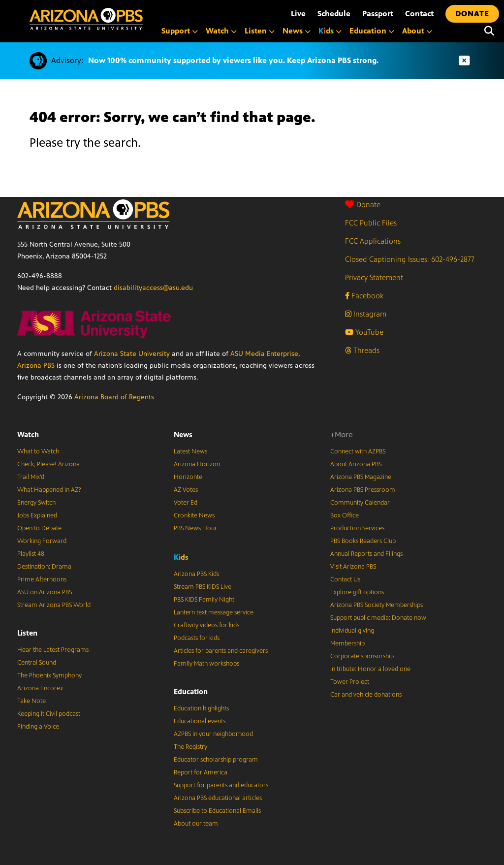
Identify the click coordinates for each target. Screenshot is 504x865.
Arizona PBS (36, 366)
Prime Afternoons (42, 579)
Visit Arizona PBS (353, 567)
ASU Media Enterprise (264, 354)
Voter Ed (186, 503)
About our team (196, 824)
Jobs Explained (37, 515)
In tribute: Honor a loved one (370, 669)
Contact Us (345, 579)
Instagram (366, 314)
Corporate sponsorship (362, 656)
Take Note (31, 701)
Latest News (190, 451)
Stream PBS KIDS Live (203, 587)
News (183, 434)
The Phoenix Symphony (49, 675)
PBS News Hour (195, 528)
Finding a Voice (38, 727)
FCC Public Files (371, 223)
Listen (27, 633)
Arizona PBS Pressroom (363, 490)
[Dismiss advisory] (464, 61)
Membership (347, 643)
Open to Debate (39, 528)
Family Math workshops (206, 664)
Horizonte (188, 477)
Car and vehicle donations (366, 695)
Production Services (357, 528)
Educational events (200, 721)
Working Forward (42, 541)
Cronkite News (194, 515)
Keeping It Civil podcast (49, 714)
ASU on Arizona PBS (45, 592)
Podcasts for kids (197, 638)
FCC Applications (373, 241)
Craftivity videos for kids (206, 625)
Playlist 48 (31, 554)
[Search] (489, 31)
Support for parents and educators (221, 785)
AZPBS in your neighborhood (213, 734)
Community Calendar (360, 503)
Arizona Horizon (197, 464)
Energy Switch (36, 503)
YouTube (364, 332)
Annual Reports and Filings (366, 554)
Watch (28, 434)
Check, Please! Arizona (48, 464)
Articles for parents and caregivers (221, 651)
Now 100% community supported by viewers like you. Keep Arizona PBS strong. (233, 60)
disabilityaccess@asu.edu (153, 288)
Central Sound (37, 663)
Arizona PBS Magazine (361, 477)
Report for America (201, 772)
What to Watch (38, 451)
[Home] (86, 19)
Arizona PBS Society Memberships (377, 605)
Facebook (364, 296)
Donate (363, 205)
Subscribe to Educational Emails (217, 811)
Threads (362, 350)
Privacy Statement (374, 277)
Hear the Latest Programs (53, 650)
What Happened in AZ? (49, 490)
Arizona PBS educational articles (218, 798)
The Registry (190, 747)
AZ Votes (186, 490)
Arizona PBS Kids (196, 574)
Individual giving (352, 631)
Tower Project (350, 682)
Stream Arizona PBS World (54, 605)
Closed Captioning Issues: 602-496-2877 (410, 259)
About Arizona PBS (356, 464)
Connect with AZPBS (358, 451)
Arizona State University (132, 354)
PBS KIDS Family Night (204, 600)
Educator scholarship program (216, 760)
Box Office (345, 515)
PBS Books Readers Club (363, 541)
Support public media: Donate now (378, 618)
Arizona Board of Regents (114, 397)
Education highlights (201, 708)
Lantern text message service (214, 612)
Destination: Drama (44, 567)
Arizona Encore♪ (40, 688)
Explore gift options (357, 592)
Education (191, 691)
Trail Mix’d (31, 477)
